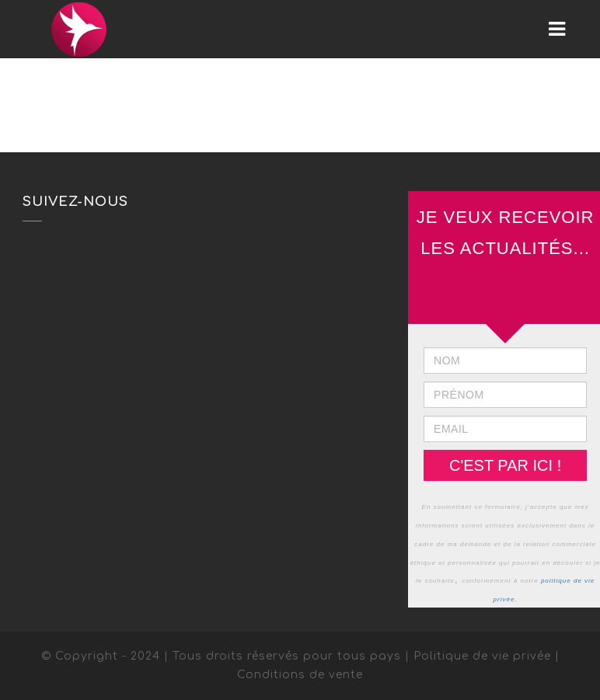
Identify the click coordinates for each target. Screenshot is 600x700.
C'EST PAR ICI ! (505, 465)
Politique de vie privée (482, 656)
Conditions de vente (300, 675)
